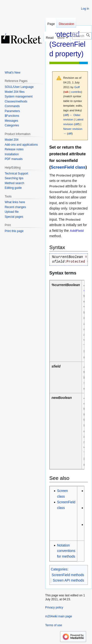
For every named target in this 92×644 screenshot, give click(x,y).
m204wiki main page (59, 616)
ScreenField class (68, 167)
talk (66, 92)
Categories (59, 569)
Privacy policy (54, 607)
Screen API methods (68, 580)
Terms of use (54, 625)
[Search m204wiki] (82, 36)
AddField (77, 231)
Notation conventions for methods (66, 551)
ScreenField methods (68, 575)
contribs (76, 92)
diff (66, 115)
